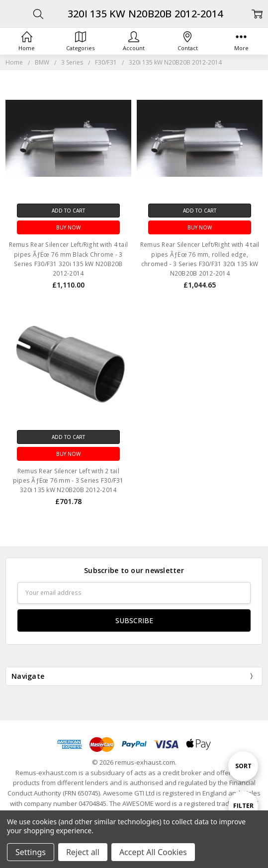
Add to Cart (68, 211)
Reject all (83, 852)
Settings (31, 852)
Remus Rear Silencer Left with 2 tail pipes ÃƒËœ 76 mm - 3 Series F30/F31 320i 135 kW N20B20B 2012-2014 (68, 480)
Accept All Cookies (153, 852)
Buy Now (68, 227)
